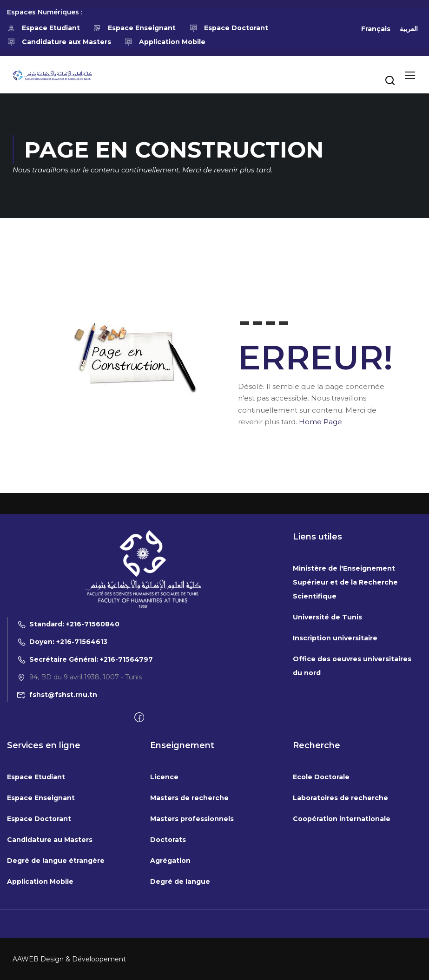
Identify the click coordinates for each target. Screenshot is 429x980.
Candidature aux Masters (59, 42)
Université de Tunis (327, 710)
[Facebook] (139, 811)
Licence (164, 870)
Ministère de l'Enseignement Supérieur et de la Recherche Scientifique (345, 676)
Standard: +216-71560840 (68, 717)
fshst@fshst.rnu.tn (57, 788)
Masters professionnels (192, 912)
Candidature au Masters (50, 933)
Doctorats (168, 933)
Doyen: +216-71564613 (62, 735)
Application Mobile (165, 42)
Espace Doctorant (229, 28)
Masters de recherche (189, 891)
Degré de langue (180, 975)
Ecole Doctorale (321, 870)
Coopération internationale (342, 912)
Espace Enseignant (135, 28)
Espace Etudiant (43, 28)
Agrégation (170, 954)
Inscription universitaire (335, 731)
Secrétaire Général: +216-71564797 (85, 753)
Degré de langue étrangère (56, 954)
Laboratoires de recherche (340, 891)
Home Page (320, 422)
